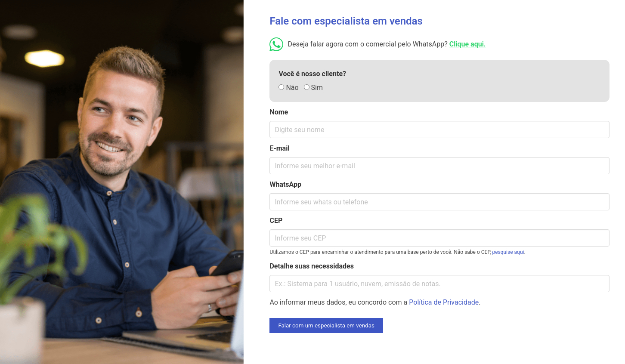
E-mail (279, 148)
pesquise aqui (508, 252)
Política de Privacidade (444, 302)
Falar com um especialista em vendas (326, 325)
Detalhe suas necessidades (311, 266)
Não (288, 88)
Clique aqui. (468, 44)
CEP (276, 221)
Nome (279, 112)
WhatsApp (285, 184)
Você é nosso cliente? (312, 74)
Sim (313, 88)
